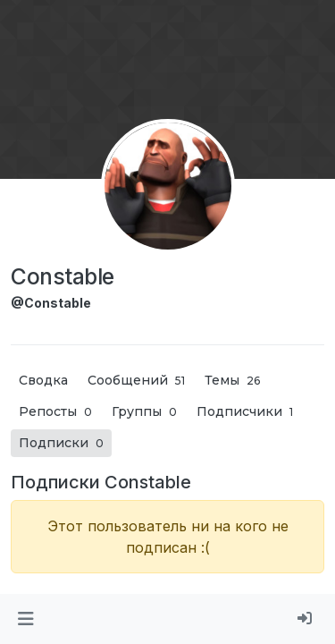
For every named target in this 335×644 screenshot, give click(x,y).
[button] (25, 619)
